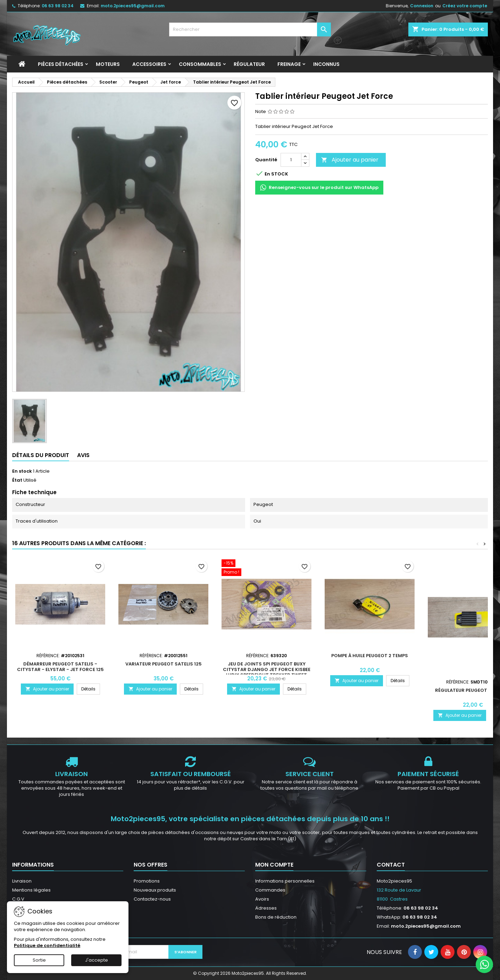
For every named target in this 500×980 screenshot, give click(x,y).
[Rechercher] (250, 29)
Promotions (147, 881)
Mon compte (274, 865)
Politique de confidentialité (47, 945)
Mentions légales (31, 890)
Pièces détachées (61, 64)
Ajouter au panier (350, 160)
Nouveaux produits (155, 890)
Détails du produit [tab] (41, 455)
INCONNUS (326, 64)
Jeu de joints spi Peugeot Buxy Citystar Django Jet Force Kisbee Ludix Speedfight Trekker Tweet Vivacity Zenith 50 (267, 672)
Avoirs (262, 899)
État (17, 480)
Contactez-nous (152, 899)
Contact (391, 865)
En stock (22, 471)
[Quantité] (291, 160)
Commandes (270, 890)
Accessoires (149, 64)
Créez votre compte (465, 6)
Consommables (200, 64)
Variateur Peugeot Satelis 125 (164, 664)
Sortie (39, 960)
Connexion (422, 6)
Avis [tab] (83, 455)
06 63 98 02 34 (58, 6)
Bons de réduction (276, 917)
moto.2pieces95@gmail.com (133, 6)
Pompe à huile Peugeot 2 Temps (370, 656)
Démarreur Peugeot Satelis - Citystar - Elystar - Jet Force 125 (60, 667)
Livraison (22, 881)
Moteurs (108, 64)
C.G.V (18, 899)
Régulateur (249, 64)
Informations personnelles (285, 881)
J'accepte (97, 960)
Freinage (289, 64)
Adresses (266, 908)
